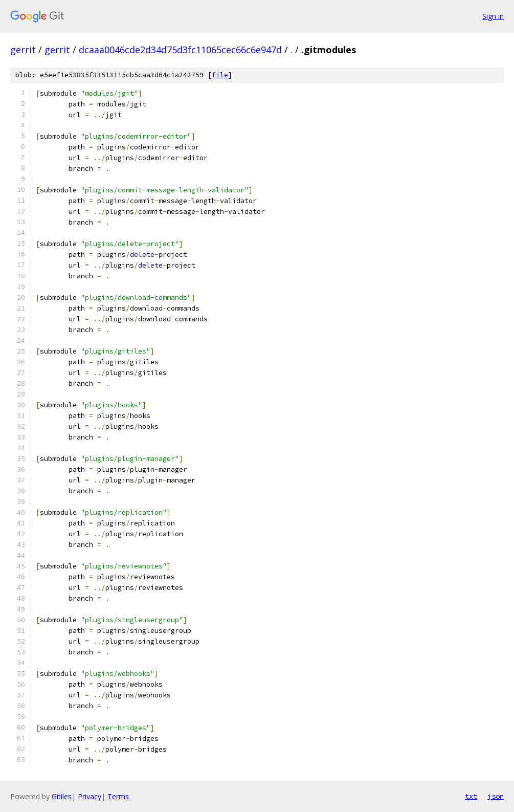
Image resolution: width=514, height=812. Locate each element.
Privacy (90, 796)
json (496, 796)
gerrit (23, 50)
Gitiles (62, 796)
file (220, 75)
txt (471, 796)
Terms (118, 796)
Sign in (493, 16)
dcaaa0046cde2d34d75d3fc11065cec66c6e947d (180, 50)
